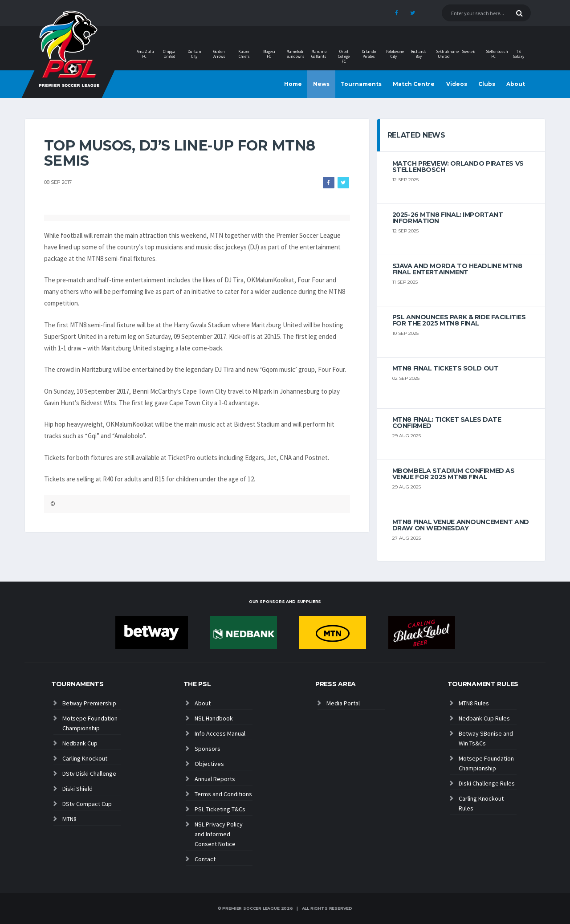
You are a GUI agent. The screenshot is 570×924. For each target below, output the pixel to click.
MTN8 (69, 819)
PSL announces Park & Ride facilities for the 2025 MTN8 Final (459, 320)
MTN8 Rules (474, 703)
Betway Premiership (89, 703)
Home (293, 84)
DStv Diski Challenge (89, 773)
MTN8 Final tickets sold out (446, 368)
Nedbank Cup (80, 743)
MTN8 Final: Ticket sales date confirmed (447, 423)
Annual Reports (215, 779)
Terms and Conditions (223, 794)
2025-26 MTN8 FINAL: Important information (448, 218)
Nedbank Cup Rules (484, 718)
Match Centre (414, 84)
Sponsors (208, 749)
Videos (457, 84)
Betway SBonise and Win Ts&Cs (486, 738)
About (516, 84)
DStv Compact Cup (87, 804)
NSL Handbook (214, 718)
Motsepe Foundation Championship (90, 723)
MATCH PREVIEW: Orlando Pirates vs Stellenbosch (458, 167)
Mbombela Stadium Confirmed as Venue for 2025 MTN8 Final (454, 474)
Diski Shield (77, 789)
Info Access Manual (220, 733)
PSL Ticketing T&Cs (220, 809)
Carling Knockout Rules (481, 803)
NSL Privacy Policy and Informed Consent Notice (219, 834)
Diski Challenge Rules (487, 783)
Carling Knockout (85, 758)
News (321, 84)
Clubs (487, 84)
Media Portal (343, 703)
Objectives (209, 764)
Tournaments (361, 84)
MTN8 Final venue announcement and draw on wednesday (461, 525)
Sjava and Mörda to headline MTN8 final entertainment (457, 269)
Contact (205, 859)
